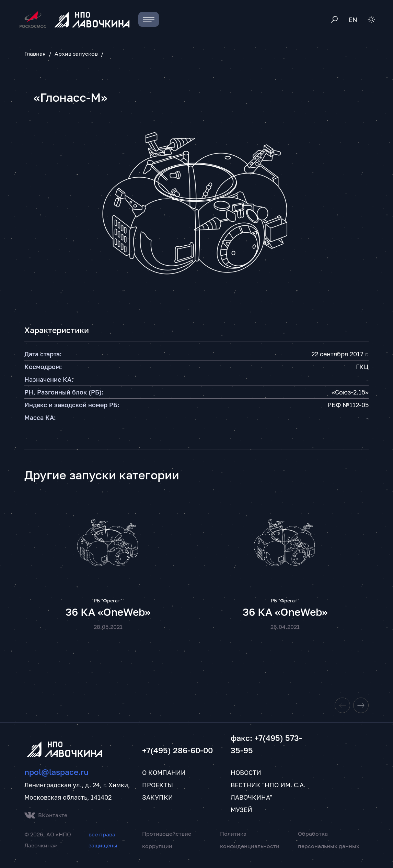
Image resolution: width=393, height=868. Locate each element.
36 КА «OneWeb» (108, 619)
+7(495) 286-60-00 (177, 757)
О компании (164, 779)
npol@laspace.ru (56, 779)
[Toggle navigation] (149, 19)
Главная (35, 54)
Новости (246, 779)
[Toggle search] (334, 19)
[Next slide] (361, 712)
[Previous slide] (342, 712)
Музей (241, 816)
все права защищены (103, 847)
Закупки (158, 804)
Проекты (158, 792)
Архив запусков (76, 54)
